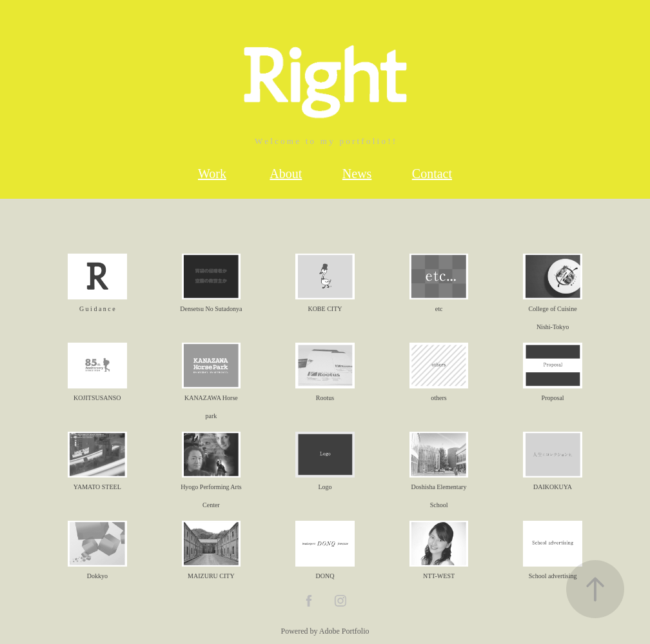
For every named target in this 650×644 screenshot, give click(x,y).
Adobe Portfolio (344, 631)
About (286, 174)
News (357, 174)
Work (212, 174)
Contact (432, 174)
